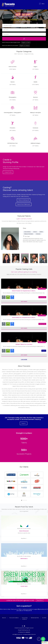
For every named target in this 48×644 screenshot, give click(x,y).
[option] (24, 239)
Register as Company (25, 45)
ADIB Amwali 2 (24, 559)
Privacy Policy (25, 618)
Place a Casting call (24, 200)
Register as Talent (26, 42)
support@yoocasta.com (40, 609)
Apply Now (24, 302)
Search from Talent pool (24, 204)
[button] (45, 643)
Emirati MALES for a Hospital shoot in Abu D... (24, 317)
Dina (24, 228)
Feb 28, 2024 (20, 529)
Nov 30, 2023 (20, 556)
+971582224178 (27, 611)
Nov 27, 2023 (20, 584)
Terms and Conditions (14, 618)
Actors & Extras (42, 289)
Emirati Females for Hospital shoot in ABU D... (24, 291)
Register (15, 16)
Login (21, 16)
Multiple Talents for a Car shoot (24, 344)
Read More (24, 538)
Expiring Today (42, 297)
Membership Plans (35, 618)
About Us (4, 618)
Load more (24, 359)
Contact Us (24, 619)
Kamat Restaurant (24, 531)
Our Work (44, 618)
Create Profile (8, 172)
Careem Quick (24, 586)
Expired (44, 351)
